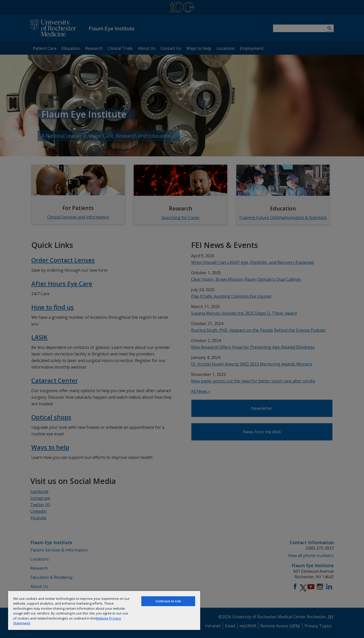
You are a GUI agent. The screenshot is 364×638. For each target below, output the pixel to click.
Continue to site (168, 601)
